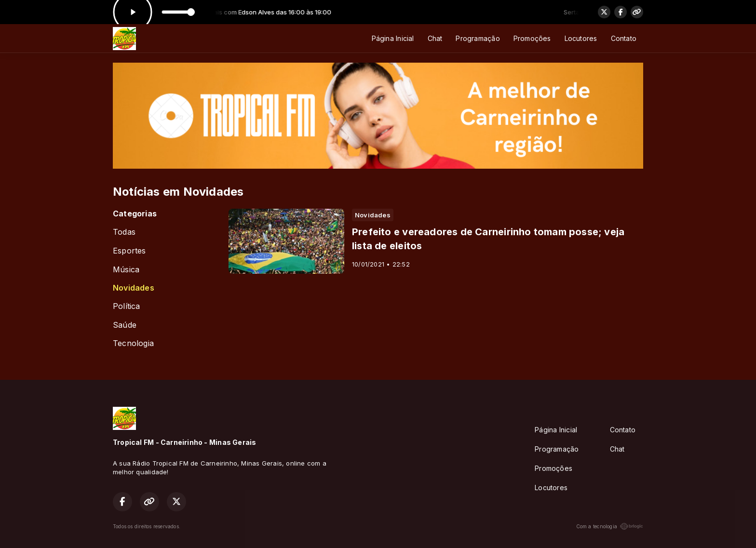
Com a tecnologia (610, 526)
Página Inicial (393, 38)
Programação (478, 38)
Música (126, 270)
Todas (124, 232)
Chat (435, 38)
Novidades (134, 288)
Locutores (581, 38)
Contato (624, 38)
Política (127, 306)
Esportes (129, 251)
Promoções (532, 38)
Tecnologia (133, 343)
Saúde (125, 325)
